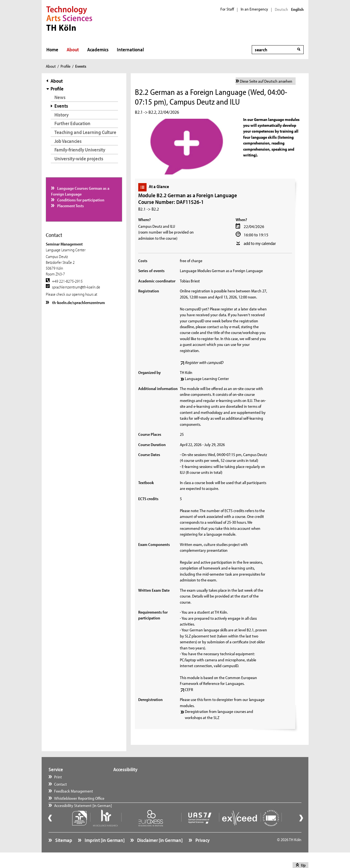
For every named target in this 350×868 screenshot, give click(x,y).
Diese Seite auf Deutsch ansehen (266, 81)
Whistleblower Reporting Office (79, 798)
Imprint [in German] (104, 853)
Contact (61, 784)
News (60, 97)
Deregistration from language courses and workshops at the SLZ (219, 714)
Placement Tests (70, 206)
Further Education (72, 123)
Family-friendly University (80, 150)
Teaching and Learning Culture (85, 132)
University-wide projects (79, 159)
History (61, 115)
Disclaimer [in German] (159, 853)
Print (58, 777)
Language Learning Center (207, 379)
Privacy (202, 853)
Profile (66, 66)
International (130, 50)
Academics (98, 50)
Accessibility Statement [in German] (83, 812)
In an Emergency (254, 9)
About (73, 50)
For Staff (227, 9)
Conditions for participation (80, 200)
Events (61, 106)
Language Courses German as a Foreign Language (80, 191)
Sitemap (63, 853)
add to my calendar (260, 243)
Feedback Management (74, 791)
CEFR (189, 689)
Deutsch (281, 9)
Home (52, 50)
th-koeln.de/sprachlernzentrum (78, 303)
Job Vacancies (68, 141)
